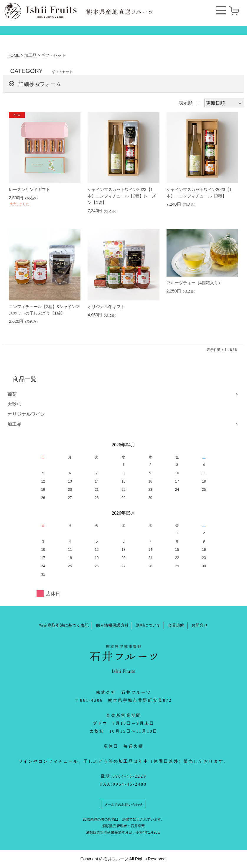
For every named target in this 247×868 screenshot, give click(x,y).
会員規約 (176, 625)
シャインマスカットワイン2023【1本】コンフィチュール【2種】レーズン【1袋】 (122, 196)
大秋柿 (14, 404)
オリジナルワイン (26, 414)
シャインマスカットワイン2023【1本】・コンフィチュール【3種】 (199, 193)
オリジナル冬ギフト (106, 307)
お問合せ (200, 625)
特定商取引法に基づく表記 (64, 625)
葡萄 (12, 394)
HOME (14, 55)
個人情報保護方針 (112, 625)
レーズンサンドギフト (29, 189)
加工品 (30, 55)
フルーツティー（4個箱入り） (195, 283)
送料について (148, 625)
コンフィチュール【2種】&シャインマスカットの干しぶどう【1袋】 (44, 310)
